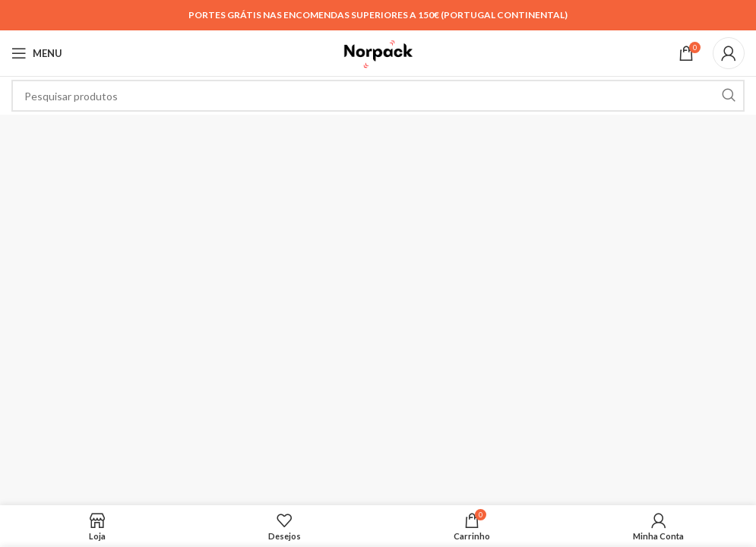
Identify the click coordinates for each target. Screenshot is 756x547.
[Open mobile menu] (37, 53)
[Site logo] (378, 52)
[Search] (378, 96)
